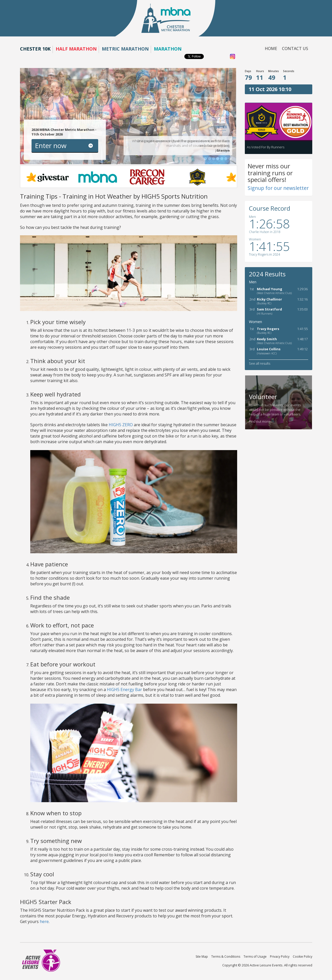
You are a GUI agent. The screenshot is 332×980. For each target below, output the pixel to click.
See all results (260, 363)
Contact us (295, 48)
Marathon (168, 49)
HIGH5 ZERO (121, 425)
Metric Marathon (125, 49)
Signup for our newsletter (278, 188)
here (44, 921)
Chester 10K (35, 49)
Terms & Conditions (226, 957)
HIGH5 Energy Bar (124, 690)
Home (271, 48)
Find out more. (260, 421)
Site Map (202, 957)
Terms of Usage (255, 957)
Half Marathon (76, 49)
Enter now (51, 145)
